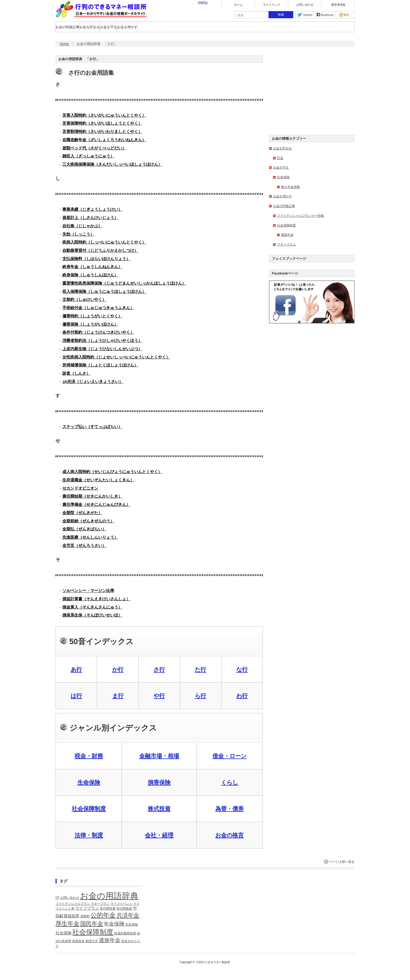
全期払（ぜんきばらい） (84, 529)
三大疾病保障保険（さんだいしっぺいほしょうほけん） (112, 164)
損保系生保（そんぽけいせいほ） (92, 615)
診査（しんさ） (76, 373)
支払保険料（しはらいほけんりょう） (96, 259)
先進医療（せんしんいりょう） (90, 537)
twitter (306, 15)
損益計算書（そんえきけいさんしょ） (96, 599)
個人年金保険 (290, 187)
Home (64, 44)
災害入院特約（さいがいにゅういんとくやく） (104, 115)
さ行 (159, 669)
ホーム (238, 5)
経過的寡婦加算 (125, 933)
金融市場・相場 (159, 756)
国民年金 (92, 924)
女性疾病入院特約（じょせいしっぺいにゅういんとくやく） (116, 357)
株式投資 (159, 809)
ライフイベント (121, 904)
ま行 (118, 696)
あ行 (76, 669)
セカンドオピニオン (80, 488)
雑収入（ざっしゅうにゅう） (88, 156)
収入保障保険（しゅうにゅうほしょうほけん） (104, 292)
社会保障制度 (89, 809)
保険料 (85, 916)
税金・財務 (89, 756)
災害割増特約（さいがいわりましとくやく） (102, 132)
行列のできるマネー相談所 (213, 962)
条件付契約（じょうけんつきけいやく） (98, 332)
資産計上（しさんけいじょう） (90, 218)
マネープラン (100, 904)
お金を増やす (127, 27)
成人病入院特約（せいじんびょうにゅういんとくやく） (112, 472)
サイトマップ (272, 5)
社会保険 (63, 933)
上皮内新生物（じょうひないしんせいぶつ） (102, 349)
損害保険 (159, 782)
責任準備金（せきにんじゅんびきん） (96, 505)
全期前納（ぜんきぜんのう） (88, 521)
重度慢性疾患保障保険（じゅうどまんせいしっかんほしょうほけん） (124, 283)
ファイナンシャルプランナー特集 (301, 216)
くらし (229, 782)
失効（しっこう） (78, 234)
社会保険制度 (286, 225)
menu (203, 2)
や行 (159, 696)
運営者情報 (338, 5)
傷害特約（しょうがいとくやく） (92, 316)
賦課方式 (92, 941)
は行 (76, 696)
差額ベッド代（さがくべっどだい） (94, 148)
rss (345, 15)
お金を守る (108, 27)
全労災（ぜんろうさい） (84, 546)
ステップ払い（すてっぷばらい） (92, 427)
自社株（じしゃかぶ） (82, 226)
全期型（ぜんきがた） (82, 513)
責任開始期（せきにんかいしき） (92, 496)
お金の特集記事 (67, 27)
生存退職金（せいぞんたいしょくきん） (98, 480)
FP (58, 898)
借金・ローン (229, 756)
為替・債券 (229, 809)
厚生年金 (67, 923)
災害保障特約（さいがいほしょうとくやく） (102, 123)
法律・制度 (89, 835)
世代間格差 (124, 908)
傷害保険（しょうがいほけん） (90, 324)
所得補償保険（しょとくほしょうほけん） (100, 365)
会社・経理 (159, 835)
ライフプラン (87, 908)
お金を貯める (90, 27)
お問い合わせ (305, 5)
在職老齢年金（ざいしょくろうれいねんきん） (104, 140)
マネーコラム (286, 244)
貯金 (280, 158)
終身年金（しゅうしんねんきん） (92, 267)
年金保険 (114, 924)
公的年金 (103, 915)
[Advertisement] (312, 91)
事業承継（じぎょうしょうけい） (92, 209)
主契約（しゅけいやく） (84, 300)
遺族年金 (287, 235)
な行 (242, 669)
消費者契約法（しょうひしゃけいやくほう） (102, 341)
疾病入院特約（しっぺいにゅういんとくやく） (104, 242)
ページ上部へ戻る (342, 862)
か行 (118, 669)
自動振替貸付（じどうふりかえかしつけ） (100, 250)
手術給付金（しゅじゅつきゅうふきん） (98, 308)
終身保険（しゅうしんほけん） (90, 275)
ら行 (200, 696)
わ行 (242, 696)
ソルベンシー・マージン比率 (88, 591)
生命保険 (89, 782)
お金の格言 (229, 835)
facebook (325, 15)
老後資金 (78, 941)
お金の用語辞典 (109, 896)
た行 (200, 669)
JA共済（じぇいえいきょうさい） (93, 382)
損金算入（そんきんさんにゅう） (92, 607)
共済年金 (128, 915)
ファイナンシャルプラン (73, 904)
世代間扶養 (108, 908)
